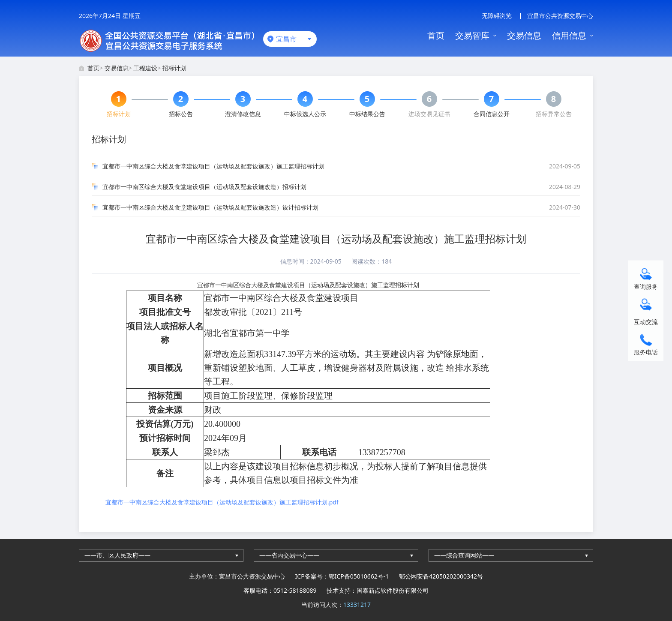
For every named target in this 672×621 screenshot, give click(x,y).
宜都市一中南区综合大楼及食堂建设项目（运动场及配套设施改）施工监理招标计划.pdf (222, 502)
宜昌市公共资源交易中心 (560, 16)
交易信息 (524, 35)
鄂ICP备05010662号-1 (359, 576)
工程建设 (145, 68)
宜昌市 (286, 39)
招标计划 (174, 68)
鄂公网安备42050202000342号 (441, 576)
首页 (436, 35)
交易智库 (472, 35)
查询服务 (646, 286)
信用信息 (569, 35)
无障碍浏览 (497, 16)
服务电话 (646, 352)
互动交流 (646, 321)
